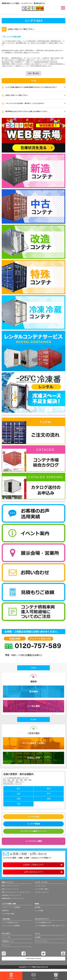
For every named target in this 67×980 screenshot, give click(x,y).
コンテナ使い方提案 (8, 914)
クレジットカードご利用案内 (11, 926)
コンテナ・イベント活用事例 (11, 907)
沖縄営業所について (8, 941)
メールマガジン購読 (33, 841)
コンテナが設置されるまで (10, 922)
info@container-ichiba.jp (34, 959)
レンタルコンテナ (40, 886)
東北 (18, 788)
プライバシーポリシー (42, 941)
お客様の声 (5, 911)
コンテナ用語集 (33, 824)
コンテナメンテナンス (42, 892)
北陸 (18, 794)
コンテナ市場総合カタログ (43, 922)
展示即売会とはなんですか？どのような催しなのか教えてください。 (35, 112)
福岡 (49, 799)
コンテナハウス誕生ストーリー (33, 831)
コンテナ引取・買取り (42, 889)
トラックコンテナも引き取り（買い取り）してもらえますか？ (35, 103)
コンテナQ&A (33, 817)
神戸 (49, 794)
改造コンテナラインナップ (10, 889)
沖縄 (18, 804)
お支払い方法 (33, 758)
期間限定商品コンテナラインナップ (13, 898)
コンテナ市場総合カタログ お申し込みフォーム (50, 926)
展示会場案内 (6, 933)
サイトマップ (6, 945)
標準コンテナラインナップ (10, 886)
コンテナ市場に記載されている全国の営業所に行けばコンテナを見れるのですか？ (35, 87)
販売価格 (33, 692)
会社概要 (38, 937)
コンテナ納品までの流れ (33, 743)
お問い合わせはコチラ (33, 872)
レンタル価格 (33, 706)
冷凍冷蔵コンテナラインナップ (12, 895)
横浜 (49, 788)
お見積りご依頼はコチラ (33, 865)
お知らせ (38, 933)
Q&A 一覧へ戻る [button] (33, 73)
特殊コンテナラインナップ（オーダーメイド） (16, 892)
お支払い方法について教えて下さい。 (35, 95)
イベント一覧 (6, 937)
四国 (18, 799)
